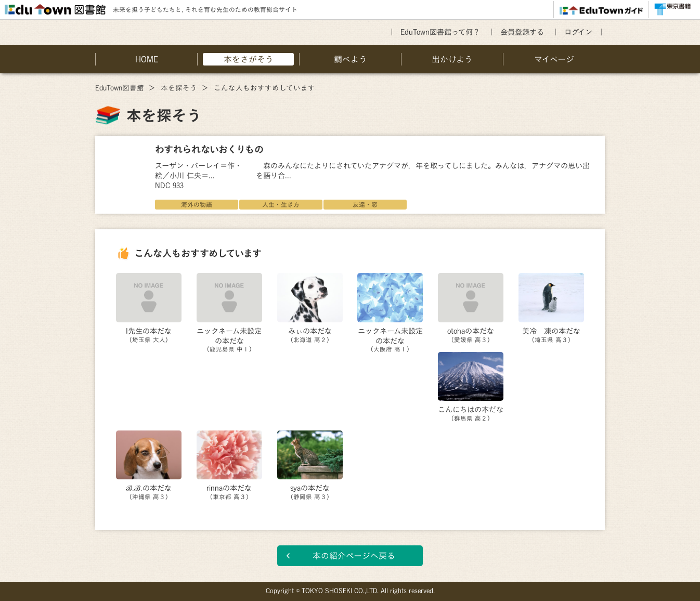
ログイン (578, 32)
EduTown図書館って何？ (440, 32)
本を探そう (179, 88)
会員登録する (522, 32)
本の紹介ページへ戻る (354, 556)
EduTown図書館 (120, 88)
